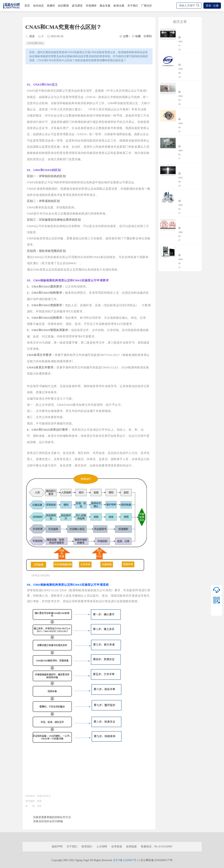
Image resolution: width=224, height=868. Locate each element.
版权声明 (57, 847)
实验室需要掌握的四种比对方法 (52, 817)
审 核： (31, 806)
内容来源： (31, 796)
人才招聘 (102, 847)
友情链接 (131, 847)
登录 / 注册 (212, 6)
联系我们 (87, 847)
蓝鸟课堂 (77, 6)
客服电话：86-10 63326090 (156, 847)
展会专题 (105, 6)
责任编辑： (31, 801)
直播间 (51, 6)
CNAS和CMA (35, 43)
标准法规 (119, 6)
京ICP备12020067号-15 (126, 860)
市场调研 (91, 6)
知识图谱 (63, 6)
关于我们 (133, 6)
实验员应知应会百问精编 (48, 821)
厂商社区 (147, 6)
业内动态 (38, 6)
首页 (27, 6)
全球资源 (117, 847)
